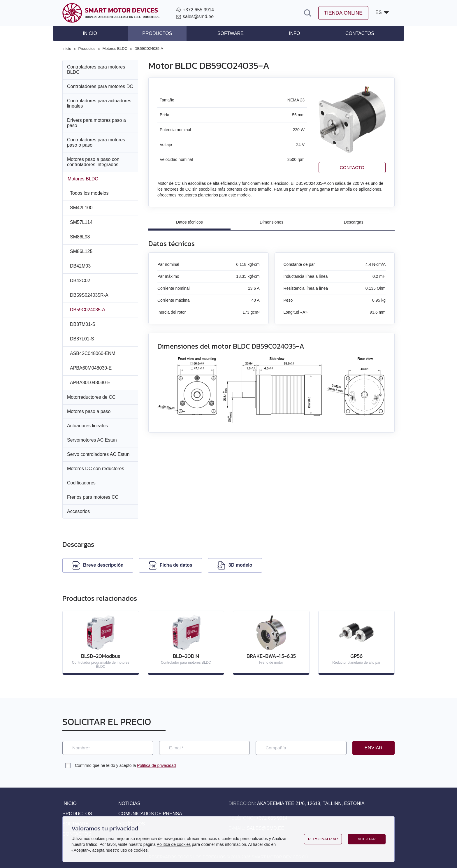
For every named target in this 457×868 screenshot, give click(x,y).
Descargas (354, 222)
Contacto (352, 167)
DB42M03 (80, 265)
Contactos (351, 33)
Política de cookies (174, 844)
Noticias (129, 803)
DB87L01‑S (82, 338)
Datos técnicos (189, 222)
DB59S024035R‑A (89, 295)
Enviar (373, 748)
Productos (161, 33)
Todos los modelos (89, 193)
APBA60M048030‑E (91, 367)
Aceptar (367, 839)
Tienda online (342, 13)
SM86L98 (80, 236)
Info (290, 33)
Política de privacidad (156, 765)
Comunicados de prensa (150, 814)
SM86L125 (81, 251)
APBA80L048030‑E (90, 382)
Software (231, 33)
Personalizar (323, 839)
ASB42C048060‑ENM (93, 353)
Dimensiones (271, 222)
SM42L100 (81, 207)
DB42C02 (80, 280)
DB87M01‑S (83, 324)
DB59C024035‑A (88, 309)
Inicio (99, 33)
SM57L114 (81, 222)
